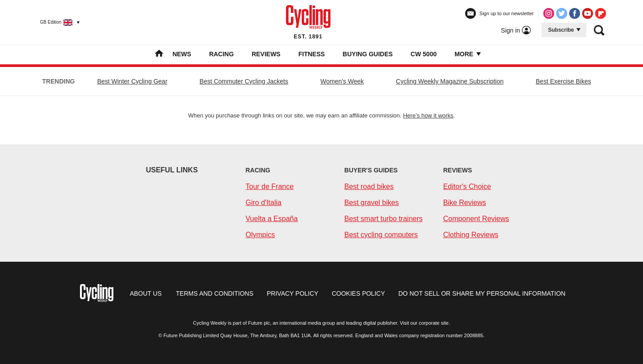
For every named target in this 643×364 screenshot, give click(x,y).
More (467, 54)
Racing (221, 54)
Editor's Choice (467, 186)
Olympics (261, 235)
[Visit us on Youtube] (588, 13)
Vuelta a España (272, 219)
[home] (159, 55)
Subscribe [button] (564, 30)
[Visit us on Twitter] (562, 13)
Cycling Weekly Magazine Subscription (450, 81)
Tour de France (270, 186)
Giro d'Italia (264, 203)
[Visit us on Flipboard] (601, 13)
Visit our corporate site (424, 323)
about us (145, 293)
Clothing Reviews (471, 235)
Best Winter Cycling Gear (132, 81)
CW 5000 (424, 54)
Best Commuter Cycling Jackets (244, 81)
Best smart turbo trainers (384, 219)
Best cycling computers (381, 235)
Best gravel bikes (372, 203)
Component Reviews (476, 219)
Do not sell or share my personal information (482, 293)
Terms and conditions (215, 293)
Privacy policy (292, 293)
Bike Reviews (465, 203)
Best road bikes (369, 186)
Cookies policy (358, 293)
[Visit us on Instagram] (549, 13)
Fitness (312, 54)
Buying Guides (368, 54)
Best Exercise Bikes (563, 81)
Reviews (266, 54)
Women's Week (342, 81)
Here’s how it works (428, 115)
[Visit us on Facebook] (575, 13)
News (182, 54)
